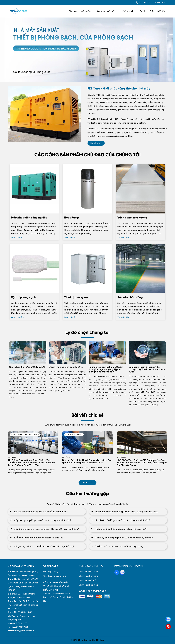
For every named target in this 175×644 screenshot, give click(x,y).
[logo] (18, 11)
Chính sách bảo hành (89, 572)
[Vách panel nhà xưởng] (141, 225)
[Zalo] (168, 619)
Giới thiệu (73, 11)
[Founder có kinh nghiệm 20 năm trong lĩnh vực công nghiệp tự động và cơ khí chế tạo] (107, 353)
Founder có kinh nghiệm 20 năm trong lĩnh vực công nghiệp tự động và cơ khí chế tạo (106, 369)
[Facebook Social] (117, 572)
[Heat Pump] (87, 225)
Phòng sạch (129, 11)
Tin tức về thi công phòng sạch (25, 435)
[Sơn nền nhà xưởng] (141, 305)
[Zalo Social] (122, 572)
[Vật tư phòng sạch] (34, 305)
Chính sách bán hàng (89, 576)
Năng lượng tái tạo (74, 435)
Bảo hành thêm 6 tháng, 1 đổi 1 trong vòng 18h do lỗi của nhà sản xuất (147, 369)
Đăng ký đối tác (158, 11)
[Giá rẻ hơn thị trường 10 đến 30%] (28, 353)
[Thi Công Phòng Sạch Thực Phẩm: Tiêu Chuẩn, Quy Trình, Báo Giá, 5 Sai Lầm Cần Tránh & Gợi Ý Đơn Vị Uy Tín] (33, 443)
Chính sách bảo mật (88, 585)
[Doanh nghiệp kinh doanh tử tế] (68, 353)
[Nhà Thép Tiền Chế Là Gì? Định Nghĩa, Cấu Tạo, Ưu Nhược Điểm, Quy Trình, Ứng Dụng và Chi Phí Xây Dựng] (142, 443)
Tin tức (143, 11)
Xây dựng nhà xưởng (108, 11)
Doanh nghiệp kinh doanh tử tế (66, 367)
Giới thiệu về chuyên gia (55, 576)
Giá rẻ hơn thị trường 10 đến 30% (27, 367)
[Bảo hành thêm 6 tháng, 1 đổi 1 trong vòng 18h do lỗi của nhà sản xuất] (147, 353)
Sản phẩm (87, 11)
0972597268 (143, 3)
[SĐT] (168, 627)
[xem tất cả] (87, 483)
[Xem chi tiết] (18, 238)
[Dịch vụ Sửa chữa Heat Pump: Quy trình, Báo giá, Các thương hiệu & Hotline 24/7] (87, 443)
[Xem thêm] (96, 143)
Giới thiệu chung (51, 572)
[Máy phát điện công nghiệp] (34, 225)
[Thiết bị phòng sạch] (87, 305)
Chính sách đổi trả (87, 581)
